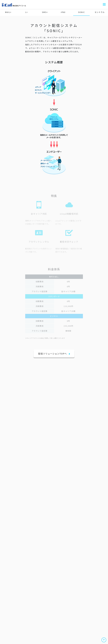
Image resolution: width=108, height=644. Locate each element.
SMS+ (45, 12)
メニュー (104, 4)
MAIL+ (8, 12)
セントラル (100, 12)
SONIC (82, 12)
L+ (27, 12)
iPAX (63, 12)
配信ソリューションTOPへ (53, 354)
